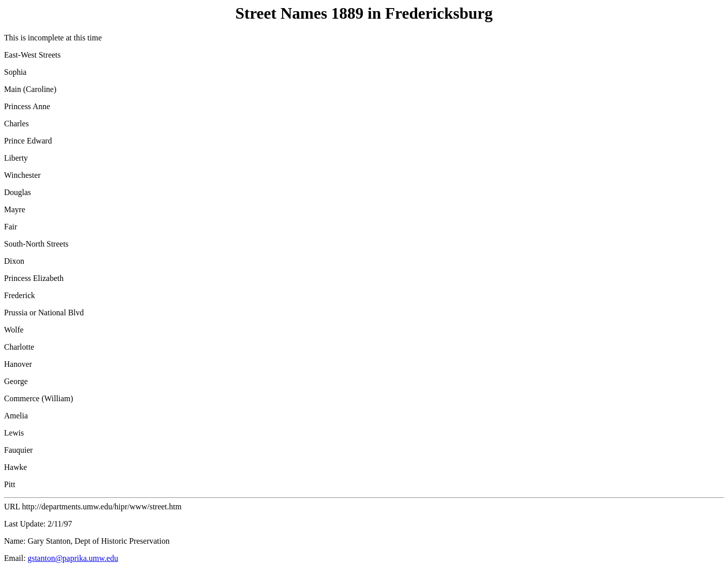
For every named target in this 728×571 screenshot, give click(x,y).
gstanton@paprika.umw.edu (73, 558)
